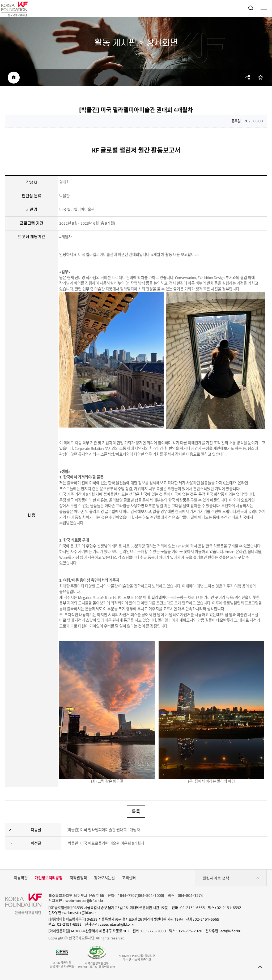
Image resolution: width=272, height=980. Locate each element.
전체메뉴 (264, 8)
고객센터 (129, 878)
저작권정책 (78, 878)
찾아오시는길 (104, 878)
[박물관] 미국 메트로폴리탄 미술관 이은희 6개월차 (105, 843)
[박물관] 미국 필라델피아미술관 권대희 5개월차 (103, 830)
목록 (136, 812)
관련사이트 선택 (231, 878)
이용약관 (21, 878)
